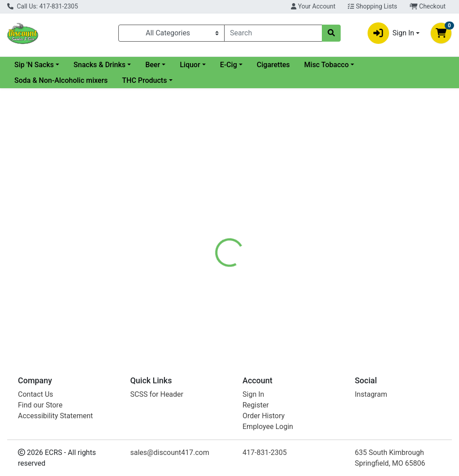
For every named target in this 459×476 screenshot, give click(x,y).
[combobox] (273, 33)
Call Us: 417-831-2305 (43, 6)
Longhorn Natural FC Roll (260, 319)
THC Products (144, 80)
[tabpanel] (325, 245)
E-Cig (301, 65)
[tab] (216, 203)
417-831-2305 (265, 452)
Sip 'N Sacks (107, 65)
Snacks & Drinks (172, 65)
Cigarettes (346, 65)
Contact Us (36, 394)
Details (216, 203)
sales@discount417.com (170, 452)
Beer (225, 65)
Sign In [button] (391, 33)
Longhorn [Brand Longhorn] (296, 237)
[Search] (273, 33)
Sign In (253, 394)
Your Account (313, 6)
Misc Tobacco (399, 65)
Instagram (371, 394)
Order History (264, 416)
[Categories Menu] (171, 33)
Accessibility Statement (55, 416)
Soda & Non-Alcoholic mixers (61, 80)
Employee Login (268, 427)
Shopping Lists (372, 6)
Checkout (428, 6)
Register (256, 405)
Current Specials (41, 65)
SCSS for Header (157, 394)
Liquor (262, 65)
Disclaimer (255, 203)
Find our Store (40, 405)
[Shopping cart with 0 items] (441, 33)
